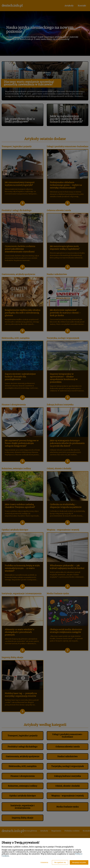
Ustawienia (44, 862)
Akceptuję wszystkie (79, 862)
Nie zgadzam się (60, 862)
